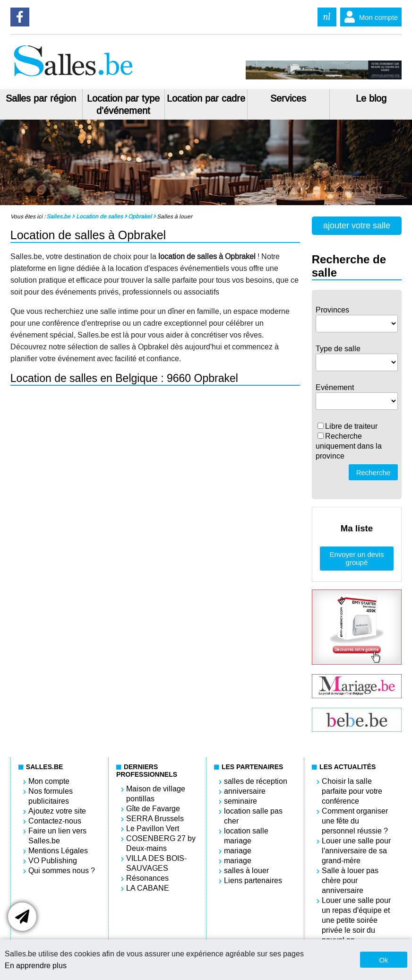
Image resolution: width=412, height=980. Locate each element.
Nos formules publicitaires (51, 796)
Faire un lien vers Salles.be (57, 836)
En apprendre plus (36, 966)
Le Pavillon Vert (153, 828)
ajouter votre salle (357, 225)
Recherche (373, 473)
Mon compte (369, 17)
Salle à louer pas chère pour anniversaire (350, 880)
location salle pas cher (253, 816)
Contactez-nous (55, 821)
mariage (238, 851)
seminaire (240, 801)
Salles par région (41, 98)
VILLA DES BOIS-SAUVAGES (156, 863)
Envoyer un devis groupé (356, 558)
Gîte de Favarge (153, 809)
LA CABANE (148, 888)
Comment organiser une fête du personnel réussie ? (355, 821)
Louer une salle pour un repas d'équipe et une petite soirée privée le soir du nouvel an (356, 920)
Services (288, 98)
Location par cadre (206, 98)
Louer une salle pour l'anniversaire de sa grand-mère (356, 851)
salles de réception (256, 781)
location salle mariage (246, 836)
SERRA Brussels (155, 819)
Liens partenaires (253, 880)
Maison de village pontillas (156, 794)
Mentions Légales (58, 851)
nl (327, 17)
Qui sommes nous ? (62, 871)
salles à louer (246, 871)
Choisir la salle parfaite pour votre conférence (352, 791)
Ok (383, 960)
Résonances (147, 878)
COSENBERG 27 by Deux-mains (161, 843)
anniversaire (245, 791)
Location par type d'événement (123, 104)
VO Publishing (53, 861)
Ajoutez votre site (57, 811)
